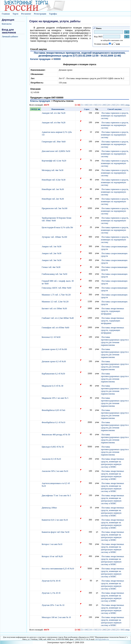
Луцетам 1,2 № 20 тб (51, 593)
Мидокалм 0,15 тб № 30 (53, 386)
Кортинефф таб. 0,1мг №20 (54, 161)
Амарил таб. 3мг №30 (52, 260)
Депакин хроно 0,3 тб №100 (55, 349)
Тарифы (53, 14)
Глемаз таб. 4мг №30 (51, 267)
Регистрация (40, 14)
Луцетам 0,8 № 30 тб (51, 581)
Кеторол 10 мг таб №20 (53, 556)
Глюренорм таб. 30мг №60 (54, 142)
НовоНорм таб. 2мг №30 (53, 199)
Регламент (26, 14)
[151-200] (102, 105)
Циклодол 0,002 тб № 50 (53, 447)
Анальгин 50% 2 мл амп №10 (55, 471)
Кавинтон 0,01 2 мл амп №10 (55, 520)
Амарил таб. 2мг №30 (52, 253)
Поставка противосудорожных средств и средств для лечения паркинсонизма (115, 341)
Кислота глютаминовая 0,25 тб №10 (58, 569)
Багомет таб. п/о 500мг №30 (55, 308)
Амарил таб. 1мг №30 (52, 247)
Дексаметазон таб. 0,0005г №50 (56, 151)
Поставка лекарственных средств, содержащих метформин (112, 311)
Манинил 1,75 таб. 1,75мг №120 (56, 295)
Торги (15, 14)
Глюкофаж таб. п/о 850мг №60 (56, 328)
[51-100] (85, 105)
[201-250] (111, 105)
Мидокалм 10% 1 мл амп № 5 (55, 398)
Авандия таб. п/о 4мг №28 (54, 113)
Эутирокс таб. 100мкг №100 (55, 237)
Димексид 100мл (50, 508)
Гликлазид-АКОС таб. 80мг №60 (57, 288)
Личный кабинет (10, 37)
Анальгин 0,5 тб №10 (52, 459)
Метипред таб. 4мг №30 (53, 170)
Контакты (7, 24)
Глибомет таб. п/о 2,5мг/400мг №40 (58, 318)
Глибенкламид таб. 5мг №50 (55, 274)
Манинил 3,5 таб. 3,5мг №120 (55, 302)
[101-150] (93, 105)
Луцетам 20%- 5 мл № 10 (53, 605)
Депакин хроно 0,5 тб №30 (54, 361)
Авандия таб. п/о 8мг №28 (54, 123)
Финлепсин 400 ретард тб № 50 (56, 435)
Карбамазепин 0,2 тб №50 (54, 374)
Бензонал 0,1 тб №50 (51, 337)
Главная (6, 14)
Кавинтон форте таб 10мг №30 (56, 532)
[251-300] (120, 105)
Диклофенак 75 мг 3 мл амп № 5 (57, 495)
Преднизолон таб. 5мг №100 (55, 208)
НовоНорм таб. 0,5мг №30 (54, 180)
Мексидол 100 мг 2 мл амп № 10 (57, 617)
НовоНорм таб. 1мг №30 (53, 189)
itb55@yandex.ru (102, 639)
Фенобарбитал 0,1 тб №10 (54, 422)
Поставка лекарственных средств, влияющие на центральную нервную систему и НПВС (112, 463)
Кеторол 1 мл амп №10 (52, 544)
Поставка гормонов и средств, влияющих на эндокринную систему (115, 116)
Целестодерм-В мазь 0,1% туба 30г (58, 227)
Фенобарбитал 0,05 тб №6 (54, 410)
